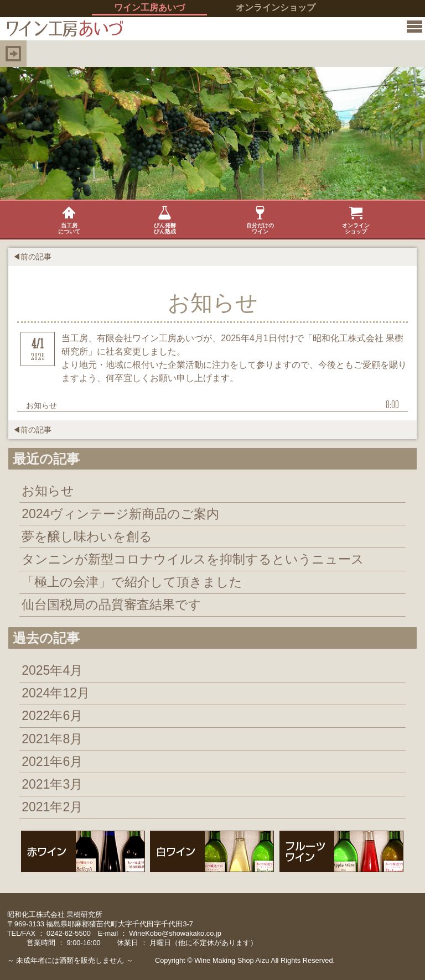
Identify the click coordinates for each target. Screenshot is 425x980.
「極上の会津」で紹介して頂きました (132, 582)
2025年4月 (52, 670)
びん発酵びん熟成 (165, 220)
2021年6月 (52, 762)
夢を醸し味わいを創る (87, 536)
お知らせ (48, 491)
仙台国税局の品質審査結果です (112, 604)
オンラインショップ (276, 7)
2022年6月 (52, 716)
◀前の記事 (32, 257)
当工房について (69, 220)
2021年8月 (52, 739)
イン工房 (62, 29)
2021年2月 (52, 807)
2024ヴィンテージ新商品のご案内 (120, 514)
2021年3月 (52, 784)
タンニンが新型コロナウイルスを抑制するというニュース (193, 559)
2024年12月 (56, 693)
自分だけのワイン (260, 220)
